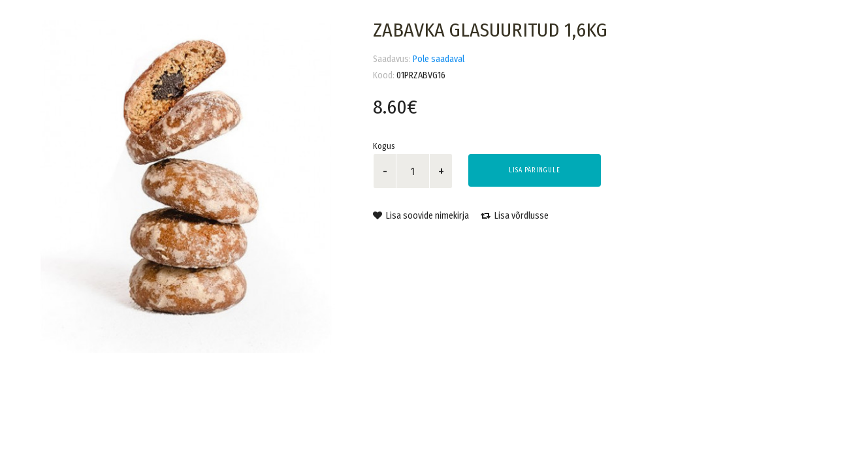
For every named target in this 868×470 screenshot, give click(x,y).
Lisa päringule (535, 170)
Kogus (384, 146)
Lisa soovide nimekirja (421, 216)
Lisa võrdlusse (515, 216)
